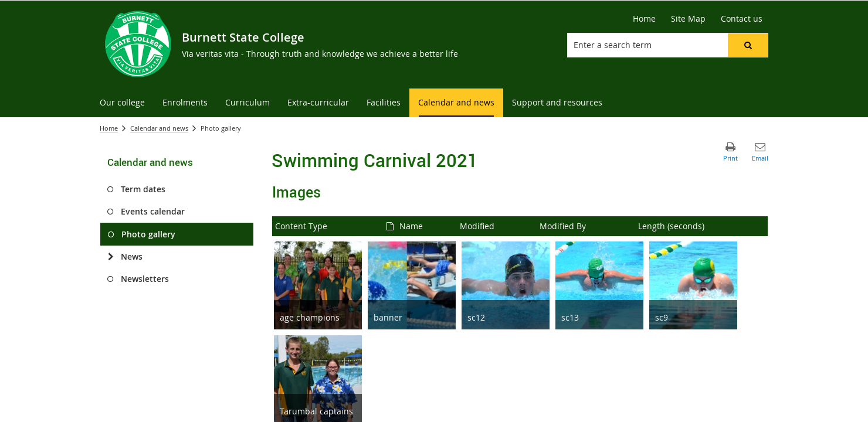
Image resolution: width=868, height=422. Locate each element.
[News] (111, 257)
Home (109, 128)
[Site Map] (688, 19)
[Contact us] (742, 19)
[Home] (644, 19)
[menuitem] (122, 103)
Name (411, 226)
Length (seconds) (671, 226)
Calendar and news (159, 128)
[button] (748, 45)
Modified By (563, 226)
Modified (477, 226)
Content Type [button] (301, 226)
